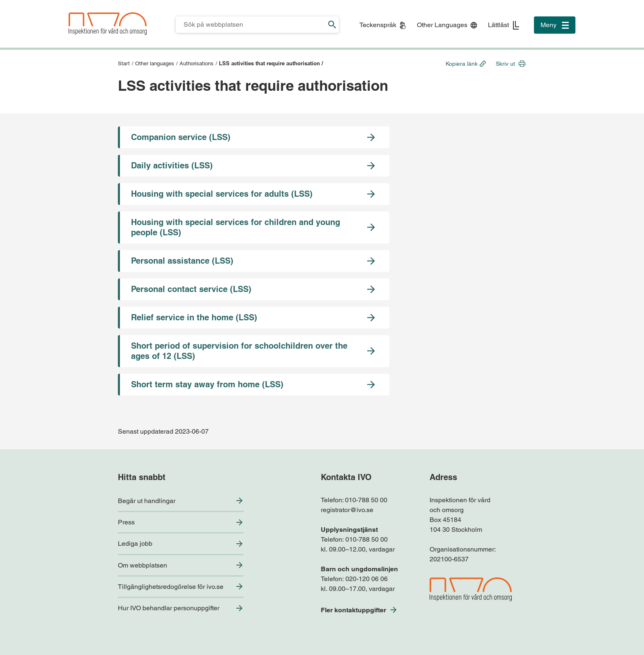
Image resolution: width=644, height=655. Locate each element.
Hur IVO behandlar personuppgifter (169, 608)
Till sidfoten (9, 0)
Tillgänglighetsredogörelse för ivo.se (171, 587)
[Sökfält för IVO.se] (251, 25)
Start (124, 63)
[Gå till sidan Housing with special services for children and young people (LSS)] (254, 228)
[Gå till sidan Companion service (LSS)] (254, 137)
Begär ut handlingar (147, 501)
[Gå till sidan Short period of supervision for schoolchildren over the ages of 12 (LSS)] (254, 351)
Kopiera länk (462, 64)
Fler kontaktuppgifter (353, 610)
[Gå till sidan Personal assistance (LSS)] (254, 261)
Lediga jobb (135, 544)
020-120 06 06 (367, 579)
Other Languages (442, 25)
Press (126, 522)
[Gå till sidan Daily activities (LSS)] (254, 166)
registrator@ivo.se (347, 510)
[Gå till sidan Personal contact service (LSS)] (254, 289)
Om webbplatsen (143, 565)
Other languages (155, 63)
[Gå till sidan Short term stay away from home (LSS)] (254, 385)
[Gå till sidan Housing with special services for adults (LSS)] (254, 194)
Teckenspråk (378, 25)
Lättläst (498, 25)
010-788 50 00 (366, 500)
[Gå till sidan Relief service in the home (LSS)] (254, 318)
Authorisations (197, 63)
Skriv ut (505, 64)
